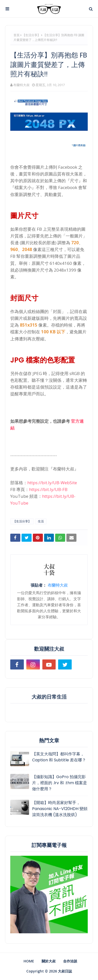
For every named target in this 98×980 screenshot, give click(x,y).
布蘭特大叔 (21, 85)
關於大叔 (49, 961)
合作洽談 (70, 961)
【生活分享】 (31, 35)
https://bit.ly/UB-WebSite (52, 483)
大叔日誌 (65, 971)
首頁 (17, 35)
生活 (41, 521)
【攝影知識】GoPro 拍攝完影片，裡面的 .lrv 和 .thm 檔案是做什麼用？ (60, 783)
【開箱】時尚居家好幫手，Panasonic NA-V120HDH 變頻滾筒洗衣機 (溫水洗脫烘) (60, 809)
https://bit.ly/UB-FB (48, 489)
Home (29, 961)
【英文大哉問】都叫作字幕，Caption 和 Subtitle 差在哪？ (59, 757)
